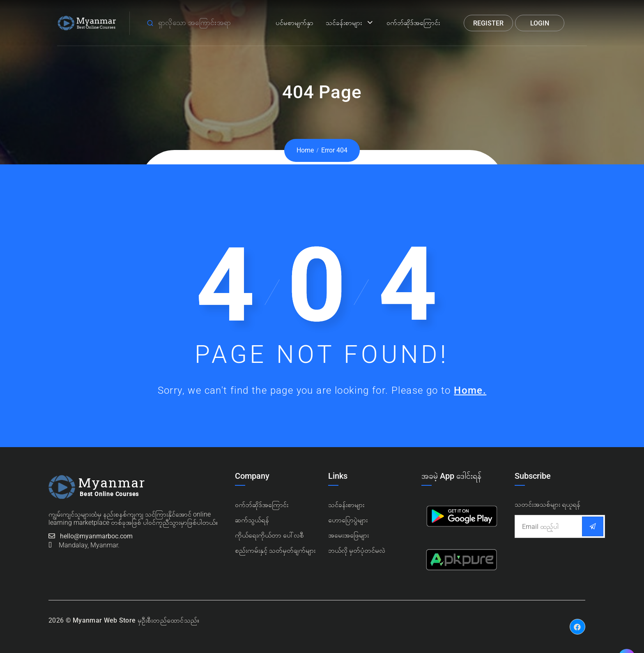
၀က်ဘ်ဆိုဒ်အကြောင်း (262, 505)
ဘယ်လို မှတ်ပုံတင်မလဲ (357, 550)
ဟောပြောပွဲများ (348, 520)
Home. (470, 390)
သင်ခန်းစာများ (344, 23)
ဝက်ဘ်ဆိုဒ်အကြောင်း (413, 23)
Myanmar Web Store (104, 620)
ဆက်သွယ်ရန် (252, 520)
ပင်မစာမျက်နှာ (294, 23)
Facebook (577, 621)
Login (540, 23)
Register (488, 23)
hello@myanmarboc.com (96, 536)
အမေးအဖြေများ (348, 535)
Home (305, 150)
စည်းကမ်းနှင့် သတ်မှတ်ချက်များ (275, 550)
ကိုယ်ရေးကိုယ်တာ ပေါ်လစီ (269, 535)
